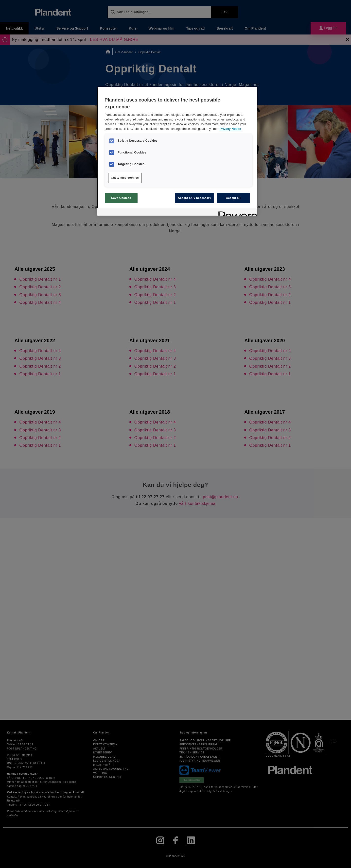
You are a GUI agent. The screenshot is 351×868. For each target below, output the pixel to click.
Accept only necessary (194, 198)
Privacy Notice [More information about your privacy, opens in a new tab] (230, 129)
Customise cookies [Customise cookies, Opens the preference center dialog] (125, 178)
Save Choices (121, 198)
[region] (177, 151)
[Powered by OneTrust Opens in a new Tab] (236, 213)
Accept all (233, 198)
